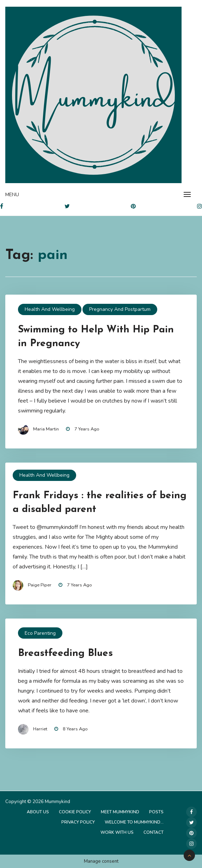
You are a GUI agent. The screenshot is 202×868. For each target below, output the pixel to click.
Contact (154, 832)
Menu (12, 195)
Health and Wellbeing (50, 309)
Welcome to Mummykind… (134, 822)
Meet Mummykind (120, 812)
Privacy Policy (78, 822)
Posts (156, 812)
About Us (38, 812)
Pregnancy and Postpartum (120, 309)
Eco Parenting (40, 633)
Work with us (117, 832)
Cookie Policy (75, 812)
